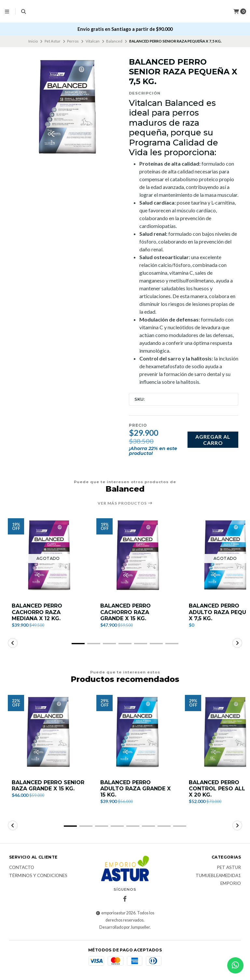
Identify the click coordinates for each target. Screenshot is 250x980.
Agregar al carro (213, 440)
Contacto (22, 868)
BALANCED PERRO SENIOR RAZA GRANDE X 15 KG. (48, 785)
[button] (78, 644)
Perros (73, 41)
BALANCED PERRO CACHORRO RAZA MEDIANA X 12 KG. (37, 612)
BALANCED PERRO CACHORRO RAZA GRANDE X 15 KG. (125, 612)
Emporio (231, 884)
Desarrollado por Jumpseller (125, 927)
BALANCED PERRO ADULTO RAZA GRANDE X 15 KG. (135, 789)
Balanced (114, 41)
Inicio (33, 41)
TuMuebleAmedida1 (218, 876)
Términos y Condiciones (38, 876)
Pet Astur (53, 41)
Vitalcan (93, 41)
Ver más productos (125, 503)
